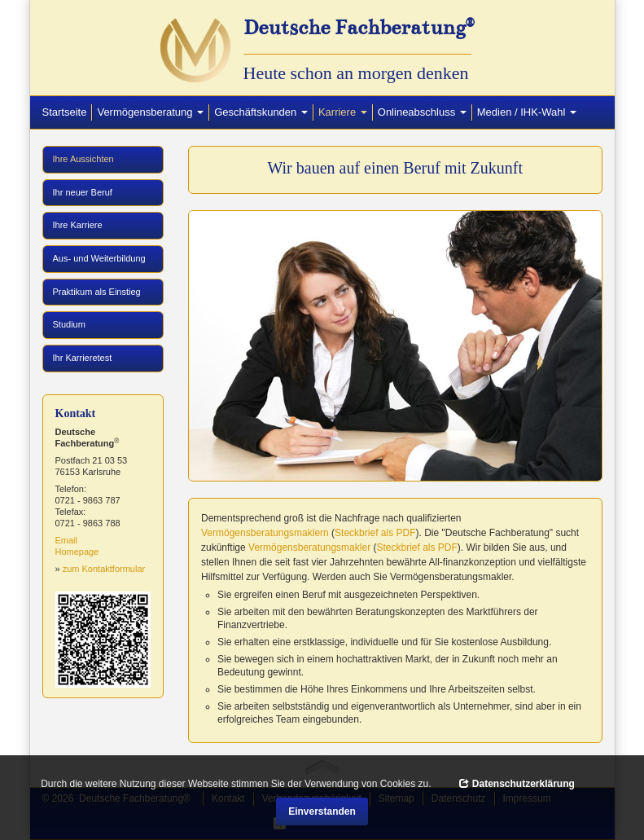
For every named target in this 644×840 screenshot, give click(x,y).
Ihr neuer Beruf (83, 192)
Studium (69, 324)
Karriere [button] (345, 111)
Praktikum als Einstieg (97, 292)
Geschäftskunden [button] (261, 112)
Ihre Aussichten (99, 158)
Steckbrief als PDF (375, 533)
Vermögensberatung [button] (150, 112)
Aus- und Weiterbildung (99, 258)
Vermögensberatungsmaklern (265, 533)
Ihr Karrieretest (83, 358)
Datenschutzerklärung (517, 784)
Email (67, 540)
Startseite (65, 112)
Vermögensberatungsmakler (309, 548)
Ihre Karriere (78, 225)
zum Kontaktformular (104, 569)
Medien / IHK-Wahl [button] (527, 112)
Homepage (77, 552)
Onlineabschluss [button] (422, 112)
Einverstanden (322, 811)
